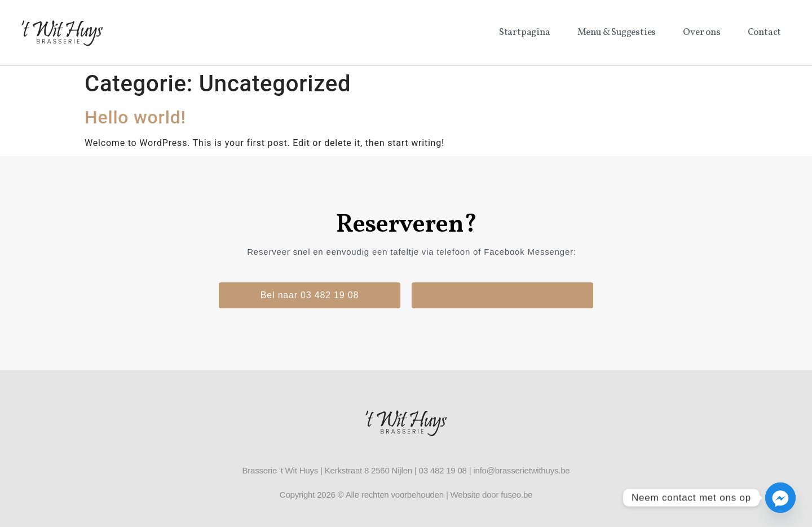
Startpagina (525, 32)
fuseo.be (517, 495)
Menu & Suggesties (617, 32)
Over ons (701, 32)
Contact (765, 32)
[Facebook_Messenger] (780, 498)
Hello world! (135, 117)
